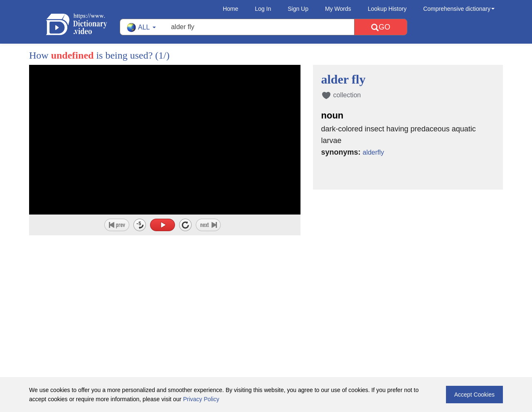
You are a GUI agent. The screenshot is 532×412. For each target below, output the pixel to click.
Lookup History (387, 9)
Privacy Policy (201, 399)
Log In (263, 9)
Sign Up (298, 9)
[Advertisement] (266, 289)
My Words (338, 9)
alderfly (375, 152)
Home (230, 9)
